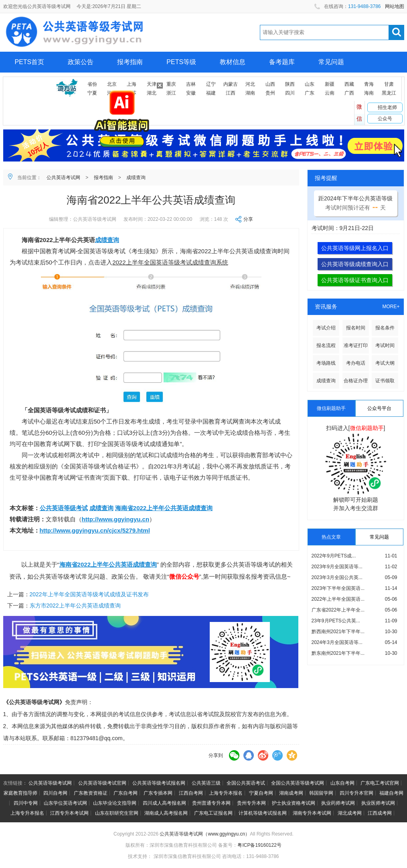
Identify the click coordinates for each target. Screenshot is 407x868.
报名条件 (385, 328)
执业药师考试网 (338, 803)
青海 (369, 84)
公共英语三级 (206, 783)
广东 (310, 93)
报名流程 (326, 345)
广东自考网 (126, 793)
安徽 (191, 93)
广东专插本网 (158, 793)
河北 (250, 84)
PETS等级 (181, 62)
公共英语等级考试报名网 (159, 783)
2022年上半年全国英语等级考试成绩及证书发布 (89, 594)
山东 (310, 84)
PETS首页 (30, 62)
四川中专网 (26, 803)
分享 (248, 219)
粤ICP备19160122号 (259, 845)
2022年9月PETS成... (334, 556)
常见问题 (331, 62)
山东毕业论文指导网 (115, 803)
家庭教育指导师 (20, 793)
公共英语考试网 (63, 178)
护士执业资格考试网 (294, 803)
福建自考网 (391, 793)
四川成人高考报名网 (164, 803)
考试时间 (385, 345)
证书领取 (385, 381)
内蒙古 (231, 84)
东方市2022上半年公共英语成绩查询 (75, 606)
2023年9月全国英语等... (337, 567)
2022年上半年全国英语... (338, 599)
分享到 (216, 755)
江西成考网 (380, 813)
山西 (270, 84)
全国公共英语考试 (246, 783)
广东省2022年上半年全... (338, 610)
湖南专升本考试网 (312, 813)
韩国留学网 (321, 793)
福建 (211, 93)
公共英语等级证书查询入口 (355, 280)
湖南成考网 (291, 793)
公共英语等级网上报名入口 (355, 248)
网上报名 (28, 83)
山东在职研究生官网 (117, 813)
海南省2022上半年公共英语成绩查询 (164, 508)
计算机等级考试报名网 (263, 813)
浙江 (171, 93)
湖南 (250, 93)
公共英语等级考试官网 (102, 783)
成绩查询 (136, 178)
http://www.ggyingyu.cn (116, 519)
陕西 (290, 84)
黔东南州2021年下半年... (338, 653)
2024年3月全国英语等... (337, 642)
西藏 (349, 84)
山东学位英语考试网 (65, 803)
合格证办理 (356, 381)
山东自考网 (342, 783)
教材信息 (233, 62)
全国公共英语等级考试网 (298, 783)
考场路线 (326, 363)
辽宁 (211, 84)
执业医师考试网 (378, 803)
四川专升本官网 (356, 793)
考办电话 (356, 363)
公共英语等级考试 (64, 508)
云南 (330, 93)
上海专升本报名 (226, 793)
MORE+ (391, 307)
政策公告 (81, 62)
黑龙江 (389, 93)
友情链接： (15, 783)
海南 (369, 93)
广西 (349, 93)
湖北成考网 (350, 813)
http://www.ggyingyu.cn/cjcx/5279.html (95, 530)
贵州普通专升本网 (211, 803)
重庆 (171, 84)
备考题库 (282, 62)
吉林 (191, 84)
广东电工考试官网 (380, 783)
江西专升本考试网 (69, 813)
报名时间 (356, 328)
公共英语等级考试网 (50, 783)
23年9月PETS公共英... (336, 621)
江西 (231, 93)
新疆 (330, 84)
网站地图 (395, 6)
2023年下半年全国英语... (338, 588)
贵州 (270, 93)
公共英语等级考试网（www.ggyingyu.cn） (205, 834)
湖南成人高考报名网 (166, 813)
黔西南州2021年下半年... (338, 632)
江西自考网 (191, 793)
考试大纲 (385, 363)
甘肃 (389, 84)
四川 (290, 93)
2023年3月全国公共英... (337, 577)
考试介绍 (326, 328)
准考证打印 (356, 345)
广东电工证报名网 (213, 813)
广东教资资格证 (91, 793)
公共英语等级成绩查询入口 (355, 264)
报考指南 (130, 62)
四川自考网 (55, 793)
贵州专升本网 (251, 803)
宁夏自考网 (261, 793)
